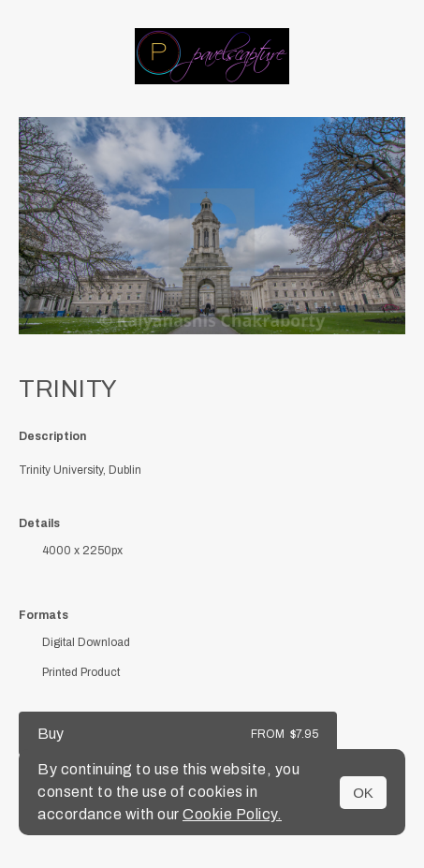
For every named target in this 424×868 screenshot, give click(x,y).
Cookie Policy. (232, 814)
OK (363, 793)
